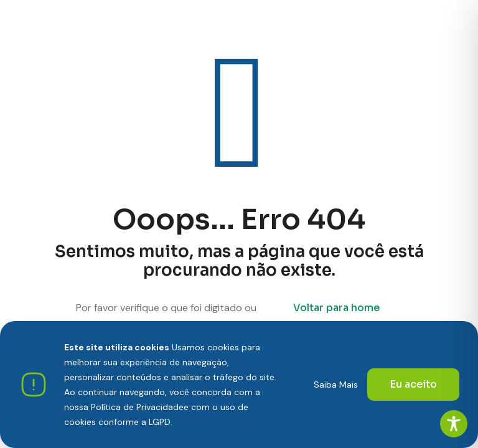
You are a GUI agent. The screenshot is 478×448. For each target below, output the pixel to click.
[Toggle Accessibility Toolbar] (454, 424)
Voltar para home (337, 308)
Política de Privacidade (137, 407)
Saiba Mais (336, 385)
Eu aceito (413, 384)
